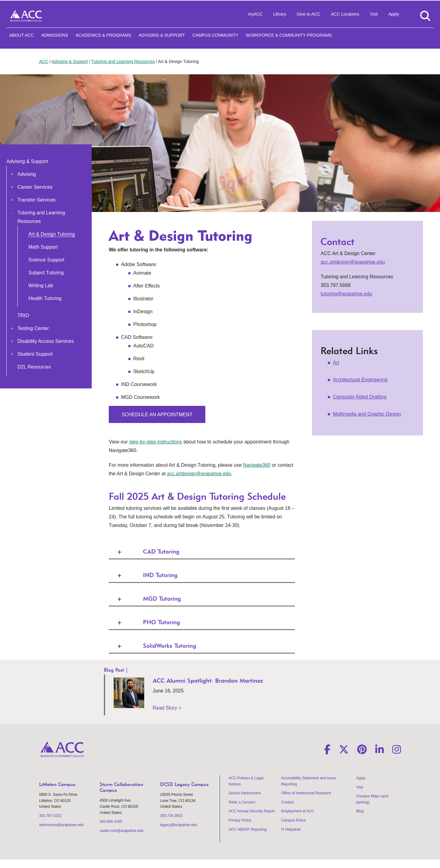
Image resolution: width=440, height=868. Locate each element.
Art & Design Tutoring (52, 234)
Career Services (35, 187)
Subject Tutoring (46, 273)
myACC (255, 14)
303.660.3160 (111, 822)
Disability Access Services (46, 341)
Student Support (35, 354)
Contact (287, 802)
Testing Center (33, 328)
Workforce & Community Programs (289, 35)
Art (336, 363)
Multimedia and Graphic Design (367, 414)
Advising (27, 174)
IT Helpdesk (291, 829)
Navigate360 (257, 465)
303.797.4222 (50, 816)
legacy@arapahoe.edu (179, 825)
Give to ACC (308, 14)
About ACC (22, 35)
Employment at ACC (298, 811)
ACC (44, 61)
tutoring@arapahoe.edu (346, 294)
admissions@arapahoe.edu (61, 825)
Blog (360, 811)
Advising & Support (162, 35)
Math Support (43, 247)
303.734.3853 (171, 816)
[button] (12, 174)
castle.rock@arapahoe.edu (122, 831)
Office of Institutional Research (306, 793)
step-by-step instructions (155, 442)
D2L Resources (34, 367)
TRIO (23, 315)
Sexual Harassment (245, 793)
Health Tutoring (45, 298)
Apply (394, 14)
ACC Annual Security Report (252, 811)
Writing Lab (41, 286)
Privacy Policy (240, 820)
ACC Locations (345, 14)
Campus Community (215, 35)
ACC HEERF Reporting (248, 829)
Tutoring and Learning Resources (123, 61)
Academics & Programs (103, 35)
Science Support (46, 260)
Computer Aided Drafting (359, 397)
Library (280, 14)
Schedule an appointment (157, 415)
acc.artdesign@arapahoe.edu (199, 474)
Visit (374, 14)
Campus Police (293, 820)
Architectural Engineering (360, 380)
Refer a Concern (242, 802)
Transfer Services (37, 200)
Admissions (55, 35)
